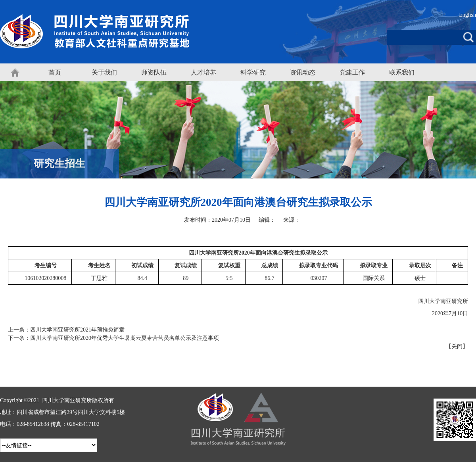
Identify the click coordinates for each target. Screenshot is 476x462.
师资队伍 (154, 72)
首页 (55, 72)
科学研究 (253, 72)
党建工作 (352, 72)
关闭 (457, 346)
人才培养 (203, 72)
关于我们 (104, 72)
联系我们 (402, 72)
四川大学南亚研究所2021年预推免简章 (77, 330)
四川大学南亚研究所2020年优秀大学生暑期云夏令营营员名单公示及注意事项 (125, 338)
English (467, 15)
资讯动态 (303, 72)
